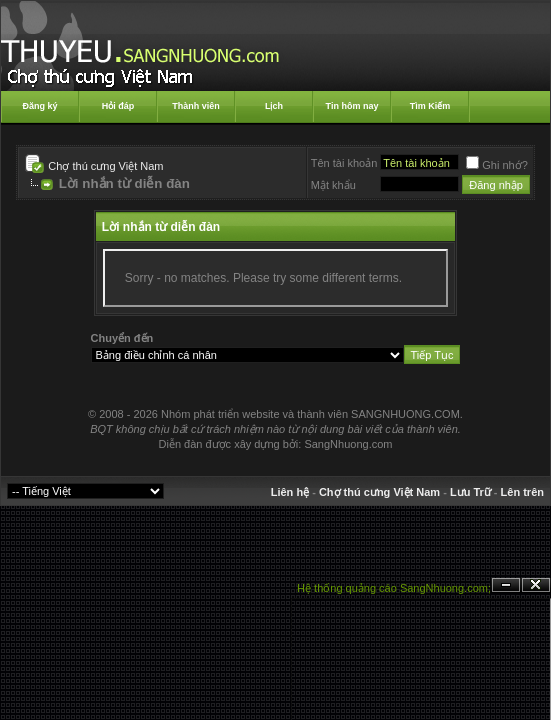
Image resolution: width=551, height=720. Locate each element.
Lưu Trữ (470, 492)
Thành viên (196, 106)
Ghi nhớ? (497, 165)
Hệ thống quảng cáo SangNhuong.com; (394, 588)
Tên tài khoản (344, 163)
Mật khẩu (333, 185)
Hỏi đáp (118, 106)
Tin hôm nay (352, 106)
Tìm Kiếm (430, 106)
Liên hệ (290, 492)
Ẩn (506, 585)
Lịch (274, 106)
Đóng (536, 585)
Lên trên (522, 492)
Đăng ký (39, 106)
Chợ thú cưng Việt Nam (105, 166)
